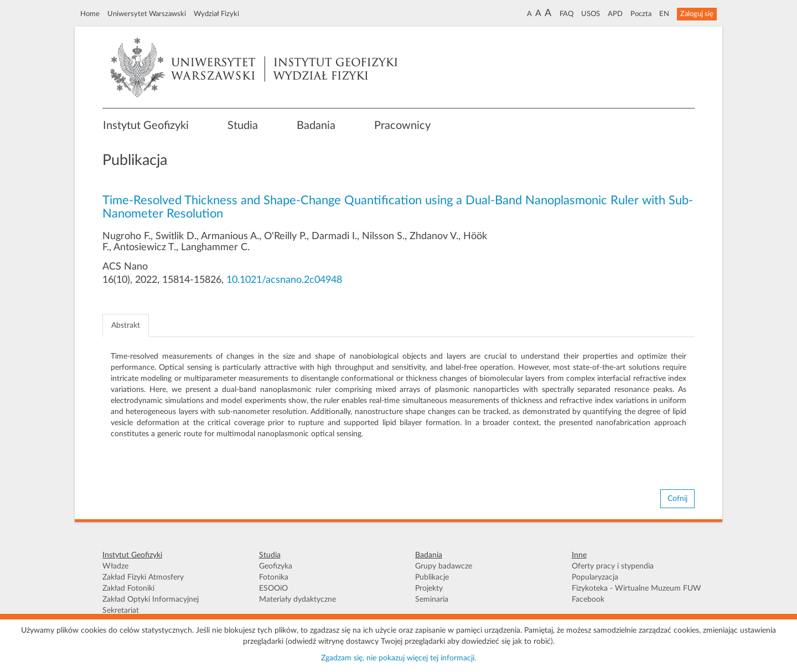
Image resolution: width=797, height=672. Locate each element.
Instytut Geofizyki (146, 126)
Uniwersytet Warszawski (147, 14)
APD (615, 14)
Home (90, 14)
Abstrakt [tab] (126, 325)
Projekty (429, 588)
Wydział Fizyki (216, 14)
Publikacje (432, 577)
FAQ (566, 14)
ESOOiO (273, 588)
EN (664, 14)
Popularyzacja (595, 577)
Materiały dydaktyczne (297, 599)
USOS (591, 14)
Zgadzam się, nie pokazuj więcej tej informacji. (398, 658)
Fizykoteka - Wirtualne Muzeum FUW (636, 588)
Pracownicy (402, 126)
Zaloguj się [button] (697, 14)
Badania (316, 126)
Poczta (641, 14)
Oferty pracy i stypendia (613, 566)
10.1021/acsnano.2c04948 (284, 280)
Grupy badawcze (444, 566)
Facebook (588, 599)
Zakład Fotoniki (128, 588)
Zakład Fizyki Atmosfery (143, 577)
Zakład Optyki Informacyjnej (151, 599)
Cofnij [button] (677, 499)
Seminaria (432, 599)
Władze (115, 566)
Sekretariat (121, 611)
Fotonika (274, 577)
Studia (243, 126)
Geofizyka (276, 566)
